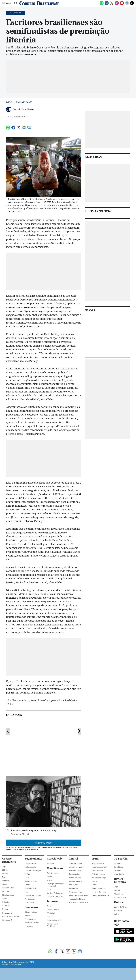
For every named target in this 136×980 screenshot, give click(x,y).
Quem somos (7, 913)
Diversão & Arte (8, 888)
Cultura (27, 885)
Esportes (6, 891)
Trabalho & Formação (33, 871)
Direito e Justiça (53, 910)
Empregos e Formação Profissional (55, 885)
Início (9, 102)
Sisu (26, 892)
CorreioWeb (54, 859)
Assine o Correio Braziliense (53, 925)
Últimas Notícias (31, 881)
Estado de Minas (120, 907)
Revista (117, 890)
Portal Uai (118, 911)
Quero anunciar (53, 873)
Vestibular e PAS (31, 888)
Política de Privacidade (11, 916)
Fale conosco (29, 902)
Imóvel (74, 859)
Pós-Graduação (30, 899)
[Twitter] (112, 5)
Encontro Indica (120, 897)
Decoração (73, 888)
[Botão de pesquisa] (15, 3)
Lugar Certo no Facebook (79, 895)
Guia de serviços (76, 881)
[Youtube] (122, 5)
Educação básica (31, 864)
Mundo (5, 884)
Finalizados (29, 926)
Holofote (5, 902)
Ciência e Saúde (8, 895)
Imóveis (50, 877)
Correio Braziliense (9, 860)
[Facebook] (107, 5)
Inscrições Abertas (32, 923)
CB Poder (118, 871)
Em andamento (30, 919)
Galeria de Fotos (76, 892)
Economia (6, 881)
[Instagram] (117, 5)
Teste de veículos (98, 874)
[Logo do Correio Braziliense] (39, 3)
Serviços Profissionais (55, 893)
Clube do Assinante (54, 920)
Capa (4, 867)
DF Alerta (118, 864)
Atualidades (119, 894)
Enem (27, 878)
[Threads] (132, 5)
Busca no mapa (75, 871)
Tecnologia (6, 905)
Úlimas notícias (75, 878)
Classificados (55, 868)
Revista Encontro (120, 880)
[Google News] (127, 5)
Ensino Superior (30, 867)
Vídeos (94, 881)
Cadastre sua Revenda (100, 895)
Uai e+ (117, 914)
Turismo (5, 909)
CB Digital (51, 913)
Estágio (27, 874)
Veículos (50, 880)
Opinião (5, 898)
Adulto (49, 889)
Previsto (28, 916)
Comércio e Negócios (55, 897)
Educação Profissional (33, 895)
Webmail (50, 864)
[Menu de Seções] (7, 3)
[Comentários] (29, 129)
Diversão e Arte (24, 102)
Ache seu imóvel (76, 864)
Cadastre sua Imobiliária (79, 902)
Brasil (4, 877)
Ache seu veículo (98, 864)
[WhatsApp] (102, 5)
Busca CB (50, 917)
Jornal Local (119, 867)
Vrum (95, 859)
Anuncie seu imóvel (77, 867)
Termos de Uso (8, 920)
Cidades (5, 870)
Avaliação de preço (99, 878)
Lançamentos (74, 874)
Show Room (74, 885)
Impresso (53, 901)
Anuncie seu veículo (99, 867)
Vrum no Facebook (99, 888)
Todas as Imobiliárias (77, 899)
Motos (94, 885)
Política (5, 874)
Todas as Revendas (99, 892)
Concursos (31, 907)
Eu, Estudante (33, 859)
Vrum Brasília (119, 874)
